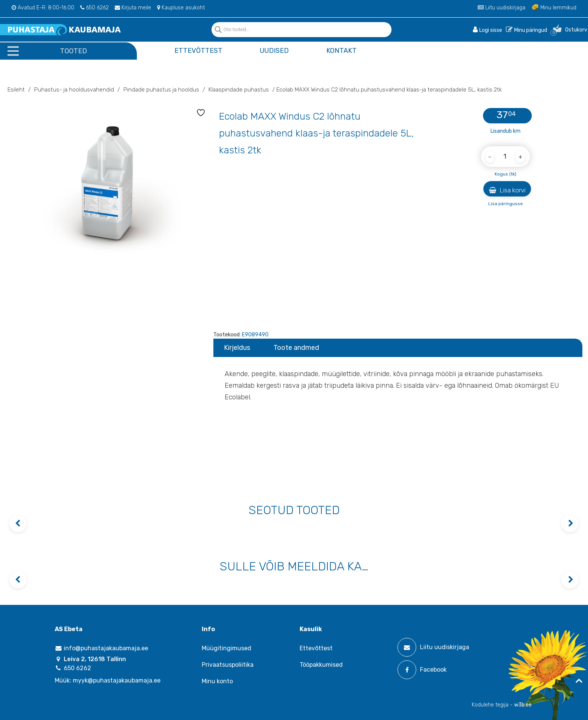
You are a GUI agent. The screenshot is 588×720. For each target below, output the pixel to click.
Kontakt (341, 51)
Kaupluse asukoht (181, 8)
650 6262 (94, 8)
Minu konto (217, 681)
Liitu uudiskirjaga (502, 8)
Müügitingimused (226, 648)
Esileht (16, 90)
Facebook (422, 670)
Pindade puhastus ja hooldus (161, 90)
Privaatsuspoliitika (228, 665)
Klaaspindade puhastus (239, 90)
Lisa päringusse (505, 204)
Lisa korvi (507, 190)
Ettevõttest (198, 51)
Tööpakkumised (321, 665)
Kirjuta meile (133, 8)
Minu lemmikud (554, 8)
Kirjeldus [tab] (237, 348)
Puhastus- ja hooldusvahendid (74, 90)
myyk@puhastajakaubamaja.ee (117, 680)
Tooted (73, 51)
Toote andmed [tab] (296, 348)
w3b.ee (523, 705)
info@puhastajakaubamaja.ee (101, 648)
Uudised (274, 51)
